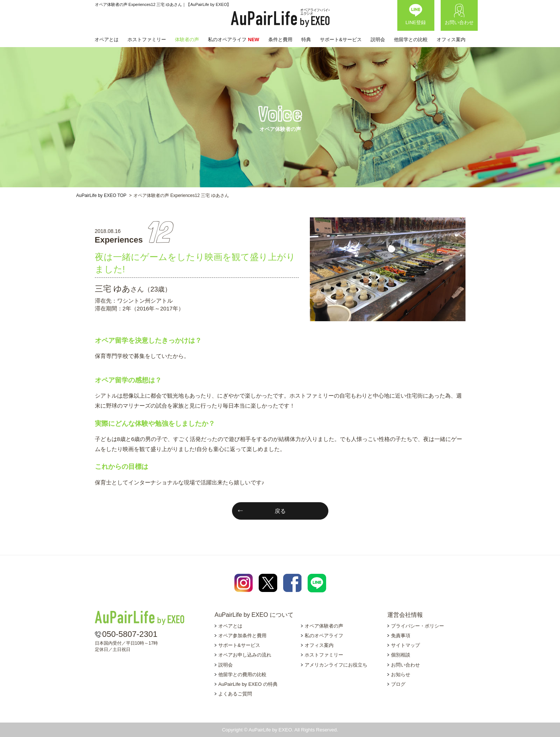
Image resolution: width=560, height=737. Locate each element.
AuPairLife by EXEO (280, 18)
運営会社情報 (405, 615)
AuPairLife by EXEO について (254, 615)
